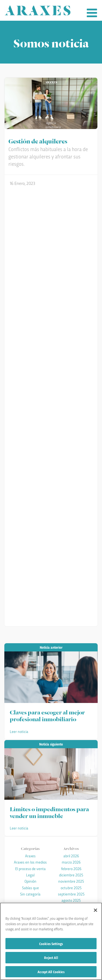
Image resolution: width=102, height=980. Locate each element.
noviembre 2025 (71, 881)
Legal (30, 875)
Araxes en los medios (30, 862)
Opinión (30, 881)
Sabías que (30, 888)
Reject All (51, 958)
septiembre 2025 (71, 894)
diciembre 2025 (71, 875)
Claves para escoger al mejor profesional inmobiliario (47, 715)
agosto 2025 (71, 900)
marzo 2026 (71, 862)
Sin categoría (30, 894)
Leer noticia (19, 731)
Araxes (30, 856)
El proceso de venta (30, 868)
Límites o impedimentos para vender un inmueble (49, 812)
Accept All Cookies (51, 972)
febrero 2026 (71, 868)
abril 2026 (71, 856)
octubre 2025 (71, 888)
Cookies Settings (51, 944)
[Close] (95, 911)
